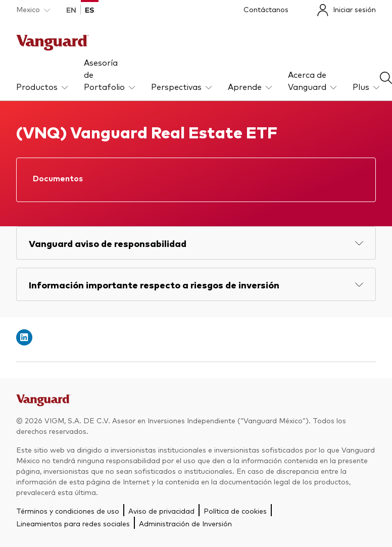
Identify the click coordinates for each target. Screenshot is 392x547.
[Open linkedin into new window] (24, 337)
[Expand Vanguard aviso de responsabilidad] (196, 243)
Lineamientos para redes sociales (73, 523)
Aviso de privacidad (161, 511)
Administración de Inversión (185, 523)
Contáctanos (266, 9)
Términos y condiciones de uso (68, 511)
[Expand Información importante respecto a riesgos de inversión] (196, 284)
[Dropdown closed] (33, 9)
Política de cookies (235, 511)
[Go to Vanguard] (43, 403)
